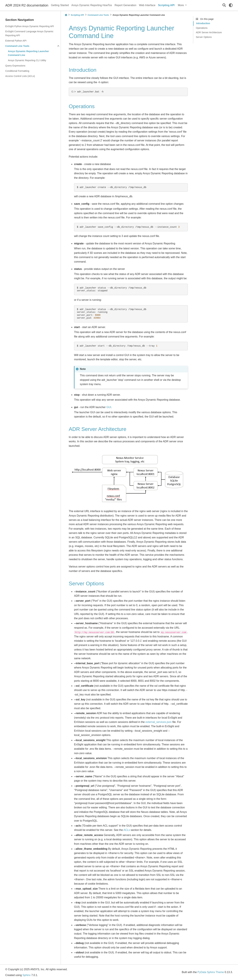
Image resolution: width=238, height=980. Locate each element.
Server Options (204, 37)
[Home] (66, 15)
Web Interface (147, 5)
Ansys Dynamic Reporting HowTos (92, 5)
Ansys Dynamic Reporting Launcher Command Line (28, 53)
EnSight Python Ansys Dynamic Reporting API (30, 26)
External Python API (16, 41)
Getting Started (60, 5)
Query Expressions (15, 66)
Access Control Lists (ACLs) (20, 76)
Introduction (203, 23)
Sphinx (27, 975)
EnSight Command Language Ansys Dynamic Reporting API (29, 33)
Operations (202, 28)
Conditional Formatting (17, 71)
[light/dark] (231, 5)
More (181, 5)
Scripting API (166, 5)
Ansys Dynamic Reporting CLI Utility (27, 60)
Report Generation (125, 5)
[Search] (224, 5)
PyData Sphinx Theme (211, 972)
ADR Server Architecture (209, 32)
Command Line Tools (17, 46)
